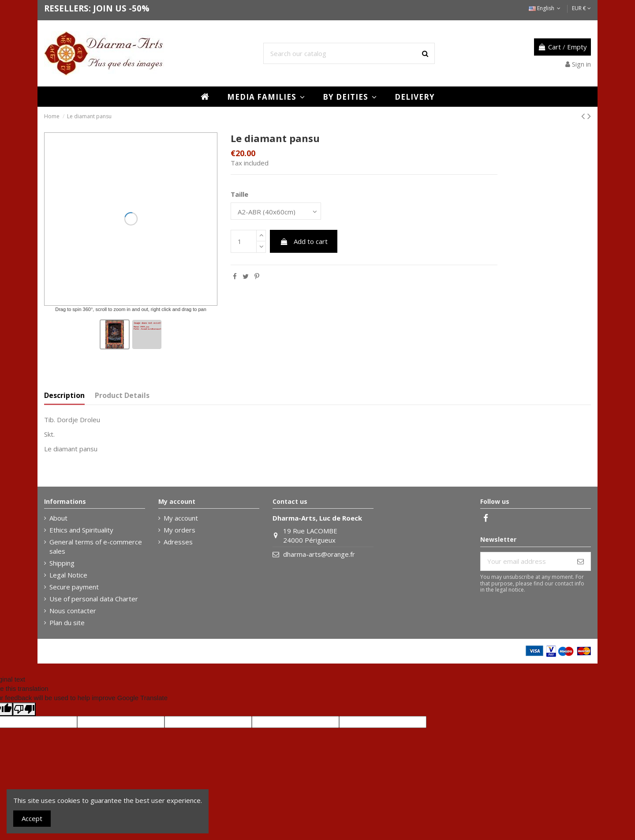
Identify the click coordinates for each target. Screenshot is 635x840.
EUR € (581, 8)
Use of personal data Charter (94, 599)
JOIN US (110, 8)
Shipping (62, 563)
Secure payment (74, 587)
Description (64, 396)
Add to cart (304, 241)
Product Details (122, 396)
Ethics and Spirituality (81, 530)
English (545, 8)
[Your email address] (526, 561)
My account (181, 518)
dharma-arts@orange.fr (319, 554)
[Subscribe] (581, 561)
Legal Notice (68, 575)
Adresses (178, 542)
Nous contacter (73, 611)
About (58, 518)
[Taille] (276, 211)
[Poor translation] (24, 709)
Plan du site (67, 622)
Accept (32, 818)
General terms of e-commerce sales (96, 546)
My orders (179, 530)
